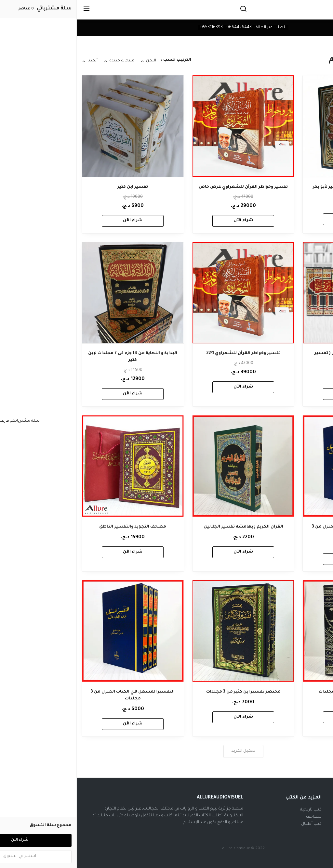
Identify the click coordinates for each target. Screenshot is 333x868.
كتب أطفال (235, 824)
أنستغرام (315, 817)
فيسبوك (315, 810)
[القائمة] (10, 10)
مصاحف (237, 817)
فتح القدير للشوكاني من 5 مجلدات (277, 692)
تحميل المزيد (167, 751)
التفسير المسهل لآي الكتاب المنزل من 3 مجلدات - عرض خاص (277, 530)
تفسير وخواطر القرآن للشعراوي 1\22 (167, 353)
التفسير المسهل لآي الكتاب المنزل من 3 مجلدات (56, 695)
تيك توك (315, 824)
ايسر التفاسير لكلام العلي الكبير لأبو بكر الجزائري (277, 191)
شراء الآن (277, 219)
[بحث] (166, 10)
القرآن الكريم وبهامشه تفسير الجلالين (167, 527)
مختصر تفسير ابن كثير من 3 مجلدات (167, 692)
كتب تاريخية (234, 810)
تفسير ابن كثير (56, 187)
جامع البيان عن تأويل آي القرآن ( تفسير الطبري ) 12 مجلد (277, 357)
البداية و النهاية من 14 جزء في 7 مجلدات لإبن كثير (56, 357)
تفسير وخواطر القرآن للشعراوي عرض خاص (166, 187)
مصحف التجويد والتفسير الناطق (56, 527)
